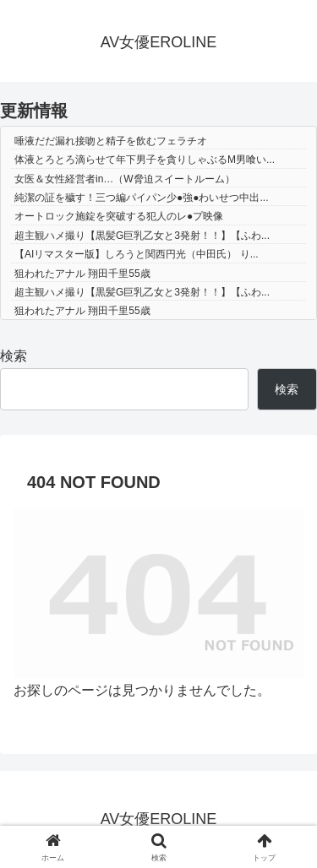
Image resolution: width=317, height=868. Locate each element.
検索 (14, 356)
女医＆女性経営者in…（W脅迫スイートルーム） (125, 179)
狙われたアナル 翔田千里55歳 (82, 274)
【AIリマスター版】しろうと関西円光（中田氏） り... (137, 254)
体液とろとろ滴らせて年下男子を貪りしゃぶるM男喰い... (145, 160)
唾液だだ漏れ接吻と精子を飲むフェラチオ (111, 141)
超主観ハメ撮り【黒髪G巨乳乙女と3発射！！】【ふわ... (142, 236)
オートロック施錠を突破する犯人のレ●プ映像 (119, 216)
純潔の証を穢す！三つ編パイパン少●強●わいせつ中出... (142, 198)
